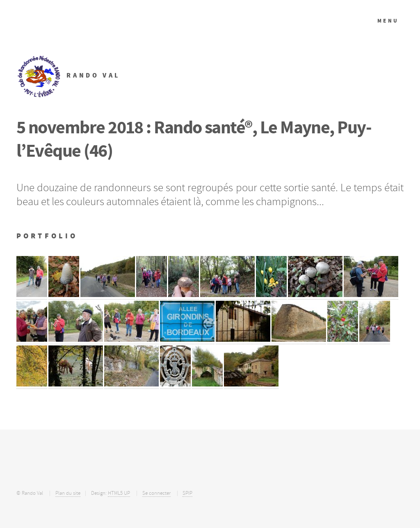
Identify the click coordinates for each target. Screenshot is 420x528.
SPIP (187, 493)
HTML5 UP (119, 493)
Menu (388, 21)
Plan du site (68, 493)
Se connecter (156, 493)
